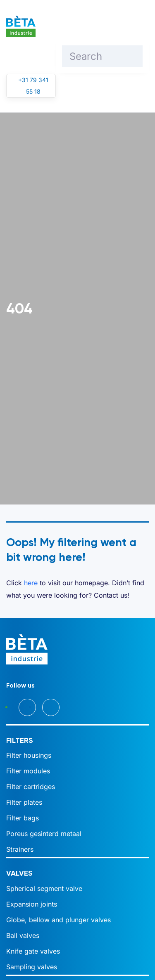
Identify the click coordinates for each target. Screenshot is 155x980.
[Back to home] (21, 27)
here (31, 583)
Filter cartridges (31, 787)
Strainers (20, 849)
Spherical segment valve (44, 888)
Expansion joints (32, 904)
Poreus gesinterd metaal (44, 834)
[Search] (102, 56)
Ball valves (23, 935)
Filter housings (29, 755)
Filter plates (24, 802)
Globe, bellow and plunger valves (58, 920)
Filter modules (28, 771)
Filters (20, 740)
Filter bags (23, 818)
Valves (19, 873)
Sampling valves (32, 967)
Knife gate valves (33, 951)
